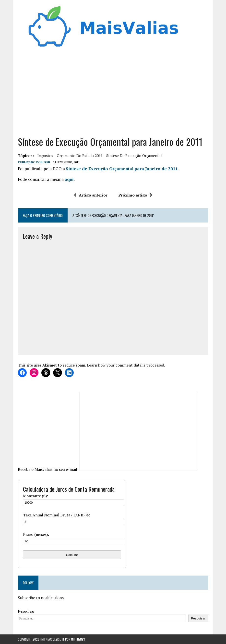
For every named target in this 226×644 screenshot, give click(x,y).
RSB (47, 162)
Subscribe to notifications (41, 598)
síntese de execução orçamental (134, 156)
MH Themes (78, 639)
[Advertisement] (113, 94)
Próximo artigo (135, 195)
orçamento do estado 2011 (80, 156)
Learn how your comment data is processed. (126, 365)
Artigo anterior (91, 195)
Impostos (45, 156)
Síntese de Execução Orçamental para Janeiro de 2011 (122, 169)
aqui (69, 179)
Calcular (72, 555)
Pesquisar (26, 611)
